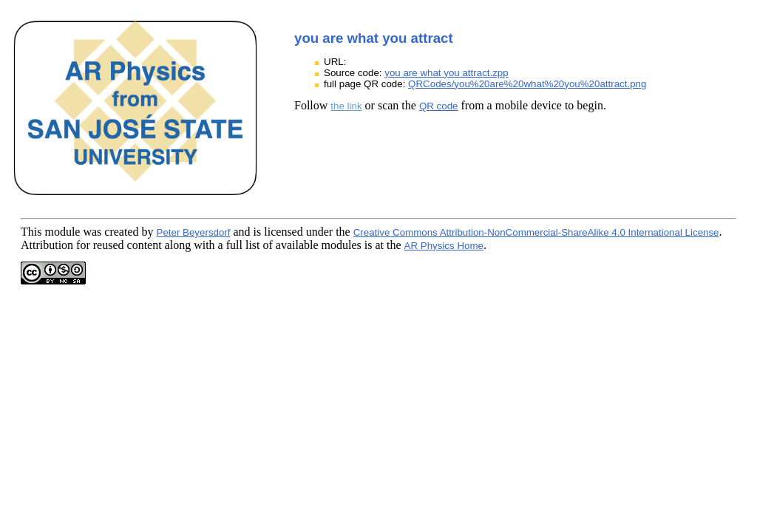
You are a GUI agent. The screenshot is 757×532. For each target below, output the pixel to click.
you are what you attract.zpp (446, 73)
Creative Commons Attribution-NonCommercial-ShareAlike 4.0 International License (536, 232)
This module (50, 232)
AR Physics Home (444, 246)
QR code (439, 106)
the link (346, 106)
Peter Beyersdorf (194, 232)
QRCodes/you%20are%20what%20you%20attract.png (527, 84)
